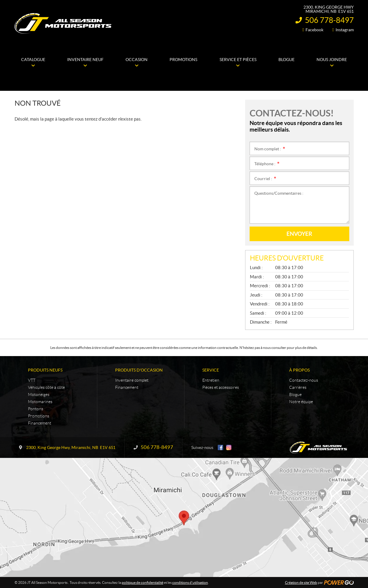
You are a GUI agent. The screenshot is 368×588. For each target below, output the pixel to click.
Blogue (295, 394)
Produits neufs (45, 370)
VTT (32, 380)
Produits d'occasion (139, 370)
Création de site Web (301, 582)
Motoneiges (39, 394)
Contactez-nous (304, 380)
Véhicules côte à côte (46, 387)
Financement (40, 423)
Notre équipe (301, 402)
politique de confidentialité (142, 582)
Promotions (39, 416)
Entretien (211, 380)
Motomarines (40, 402)
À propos (299, 370)
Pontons (36, 409)
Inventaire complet (132, 380)
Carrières (298, 387)
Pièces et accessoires (221, 387)
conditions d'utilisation (190, 582)
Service (211, 370)
